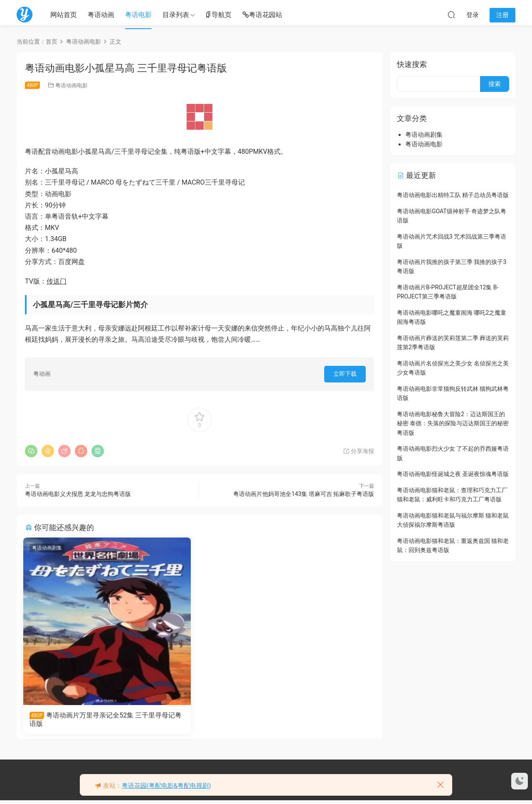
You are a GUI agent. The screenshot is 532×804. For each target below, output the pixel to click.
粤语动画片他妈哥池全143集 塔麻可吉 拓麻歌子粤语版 (304, 494)
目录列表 (176, 15)
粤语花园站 (262, 15)
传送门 (57, 281)
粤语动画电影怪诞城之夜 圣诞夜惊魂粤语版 (453, 474)
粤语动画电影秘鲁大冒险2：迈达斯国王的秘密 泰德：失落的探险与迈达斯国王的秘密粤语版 (453, 423)
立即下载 (345, 374)
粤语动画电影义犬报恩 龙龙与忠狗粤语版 (78, 494)
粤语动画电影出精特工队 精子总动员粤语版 (453, 195)
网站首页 (64, 15)
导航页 (218, 15)
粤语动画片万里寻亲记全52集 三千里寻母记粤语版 (80, 719)
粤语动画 (101, 15)
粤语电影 (138, 15)
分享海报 (358, 451)
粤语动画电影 (71, 85)
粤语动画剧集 (49, 548)
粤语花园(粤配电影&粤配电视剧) (166, 786)
